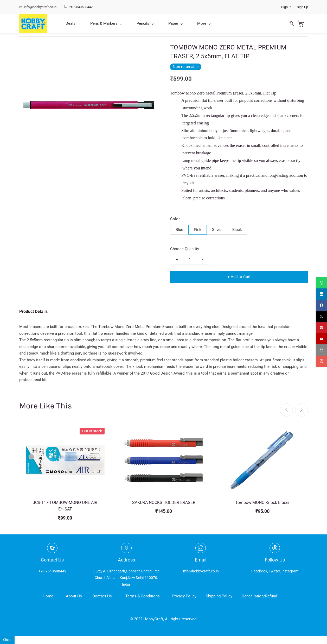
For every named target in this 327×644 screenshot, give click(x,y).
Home (48, 596)
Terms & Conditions (143, 596)
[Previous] (286, 410)
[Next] (302, 410)
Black (237, 230)
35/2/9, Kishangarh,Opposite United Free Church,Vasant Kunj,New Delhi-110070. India (126, 578)
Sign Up (302, 7)
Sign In (286, 7)
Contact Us (102, 596)
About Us (74, 596)
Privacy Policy (184, 596)
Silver (217, 230)
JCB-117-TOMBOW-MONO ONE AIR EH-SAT (65, 506)
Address (126, 560)
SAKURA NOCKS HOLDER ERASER (164, 503)
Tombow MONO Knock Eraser (262, 503)
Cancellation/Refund (259, 596)
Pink (198, 230)
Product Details (33, 311)
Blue (179, 230)
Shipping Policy (219, 596)
